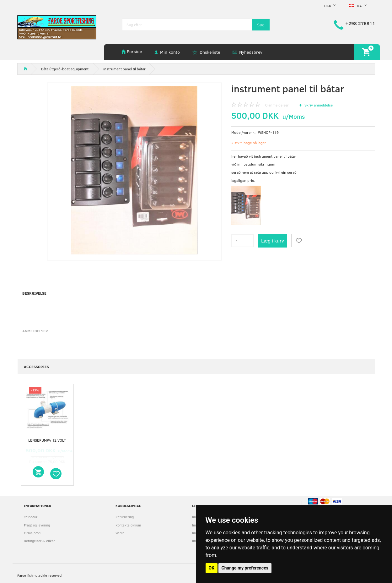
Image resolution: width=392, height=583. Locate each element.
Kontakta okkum (128, 525)
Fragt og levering (37, 525)
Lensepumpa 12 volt (47, 440)
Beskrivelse (34, 293)
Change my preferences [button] (245, 568)
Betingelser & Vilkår (39, 541)
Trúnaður (31, 517)
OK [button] (212, 568)
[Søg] (261, 25)
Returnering (125, 517)
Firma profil (33, 533)
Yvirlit (120, 533)
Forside (134, 51)
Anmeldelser (35, 331)
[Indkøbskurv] (367, 52)
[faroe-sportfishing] (57, 27)
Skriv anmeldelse (318, 105)
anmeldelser (277, 105)
